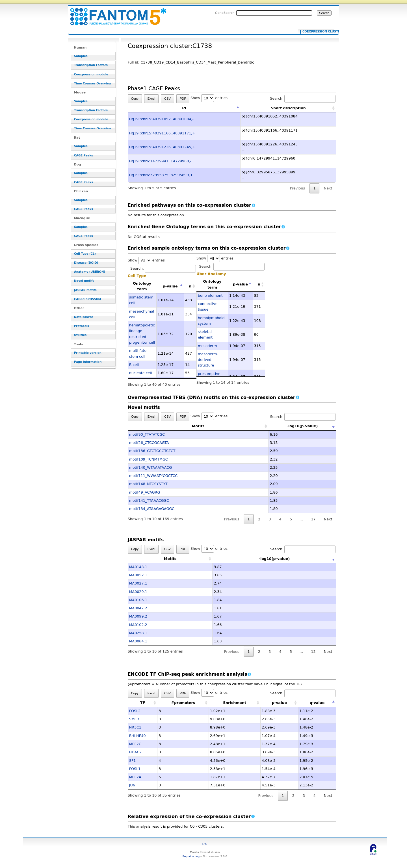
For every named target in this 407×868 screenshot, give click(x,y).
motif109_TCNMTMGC (149, 459)
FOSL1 (135, 769)
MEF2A (135, 777)
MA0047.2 (138, 608)
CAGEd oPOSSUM (87, 299)
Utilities (80, 335)
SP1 (133, 761)
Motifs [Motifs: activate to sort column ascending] (170, 426)
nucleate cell (141, 373)
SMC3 (134, 719)
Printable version (88, 353)
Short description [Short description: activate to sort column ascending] (288, 108)
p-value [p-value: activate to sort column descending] (170, 286)
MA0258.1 (138, 633)
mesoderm (207, 346)
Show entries (209, 98)
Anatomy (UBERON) (90, 272)
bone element (210, 295)
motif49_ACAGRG (145, 492)
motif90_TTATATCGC (147, 434)
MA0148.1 (138, 567)
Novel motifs (84, 281)
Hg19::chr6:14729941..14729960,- (160, 161)
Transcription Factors (91, 65)
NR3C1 (135, 727)
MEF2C (135, 744)
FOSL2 (135, 711)
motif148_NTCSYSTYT (148, 484)
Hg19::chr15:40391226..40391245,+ (162, 147)
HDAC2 (135, 752)
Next (328, 188)
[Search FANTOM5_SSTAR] (274, 13)
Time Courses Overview (93, 83)
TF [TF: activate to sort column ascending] (143, 703)
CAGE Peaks (84, 155)
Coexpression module (91, 74)
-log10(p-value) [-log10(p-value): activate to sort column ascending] (274, 426)
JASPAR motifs (85, 290)
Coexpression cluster (317, 32)
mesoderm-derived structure (208, 360)
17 (313, 519)
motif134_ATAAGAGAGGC (152, 509)
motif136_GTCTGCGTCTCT (152, 451)
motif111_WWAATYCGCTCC (153, 476)
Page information (88, 362)
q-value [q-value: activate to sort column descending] (317, 703)
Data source (84, 317)
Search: (303, 98)
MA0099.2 (138, 616)
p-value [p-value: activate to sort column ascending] (279, 703)
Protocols (82, 326)
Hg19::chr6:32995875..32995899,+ (161, 175)
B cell (134, 365)
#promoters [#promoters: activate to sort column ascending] (183, 703)
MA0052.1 (138, 575)
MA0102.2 (138, 625)
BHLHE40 (138, 736)
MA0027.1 (138, 583)
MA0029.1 (138, 592)
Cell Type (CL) (85, 254)
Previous (298, 188)
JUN (132, 785)
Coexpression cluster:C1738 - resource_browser (115, 13)
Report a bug (191, 856)
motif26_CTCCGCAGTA (149, 443)
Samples (81, 56)
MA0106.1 (138, 600)
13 (313, 652)
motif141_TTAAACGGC (149, 500)
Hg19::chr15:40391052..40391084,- (161, 119)
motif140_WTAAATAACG (151, 467)
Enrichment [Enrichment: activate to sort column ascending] (235, 703)
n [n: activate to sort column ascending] (190, 286)
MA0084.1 (138, 641)
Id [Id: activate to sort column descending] (184, 108)
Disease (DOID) (86, 263)
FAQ (205, 844)
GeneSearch (225, 13)
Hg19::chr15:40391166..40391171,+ (162, 133)
